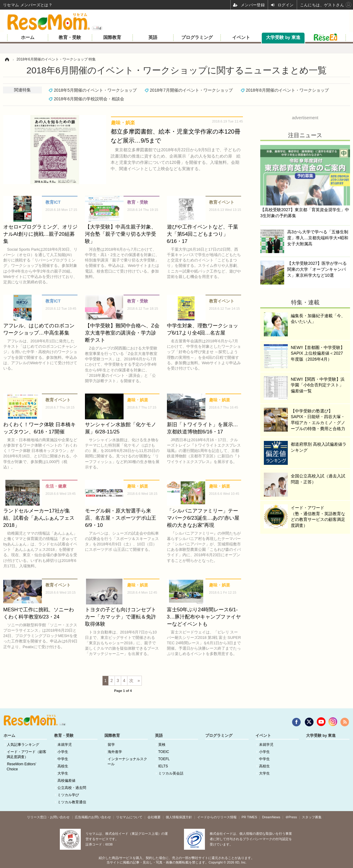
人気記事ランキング (23, 745)
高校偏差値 (66, 781)
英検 (162, 745)
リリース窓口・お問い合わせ (48, 817)
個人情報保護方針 (179, 817)
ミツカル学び (68, 795)
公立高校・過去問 (72, 788)
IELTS (163, 766)
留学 (111, 745)
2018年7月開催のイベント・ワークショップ (191, 90)
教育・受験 (70, 37)
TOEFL (164, 759)
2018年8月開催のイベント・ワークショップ (287, 90)
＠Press (291, 817)
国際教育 (112, 37)
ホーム (28, 37)
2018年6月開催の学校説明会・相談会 (89, 99)
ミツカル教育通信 (72, 802)
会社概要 (154, 817)
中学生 (63, 759)
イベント (241, 37)
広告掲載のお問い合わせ (93, 817)
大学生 (63, 773)
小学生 (63, 752)
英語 (153, 37)
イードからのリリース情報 (217, 817)
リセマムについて (129, 817)
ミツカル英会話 (171, 773)
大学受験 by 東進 (283, 37)
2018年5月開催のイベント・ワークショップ (95, 90)
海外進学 (115, 752)
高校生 (63, 766)
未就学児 (65, 745)
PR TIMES (249, 817)
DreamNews (271, 817)
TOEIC (164, 752)
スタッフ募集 (312, 817)
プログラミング (197, 37)
